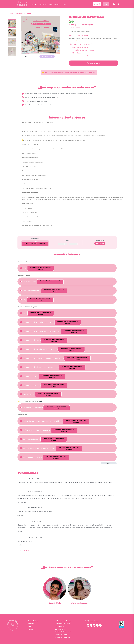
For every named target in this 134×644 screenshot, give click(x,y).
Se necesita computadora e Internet (83, 50)
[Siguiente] (12, 58)
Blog (65, 4)
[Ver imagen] (12, 23)
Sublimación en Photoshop (24, 13)
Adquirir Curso (100, 243)
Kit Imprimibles (54, 4)
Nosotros (42, 4)
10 (23, 551)
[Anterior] (12, 17)
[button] (114, 4)
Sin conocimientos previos (80, 47)
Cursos (33, 4)
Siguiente (27, 551)
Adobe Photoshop (78, 53)
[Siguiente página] (115, 463)
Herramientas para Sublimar (81, 56)
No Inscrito (35, 241)
